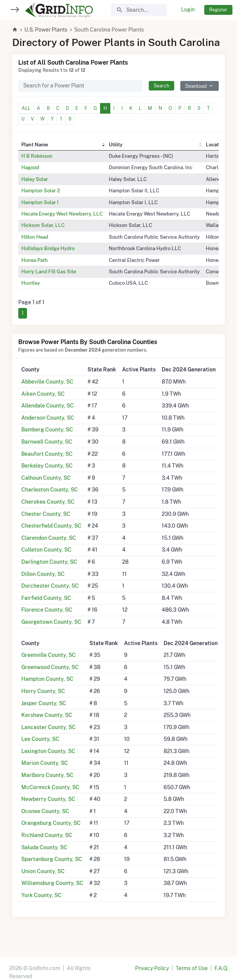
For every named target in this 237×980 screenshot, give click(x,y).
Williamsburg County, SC (52, 883)
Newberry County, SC (48, 799)
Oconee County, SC (45, 811)
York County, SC (41, 895)
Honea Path (35, 260)
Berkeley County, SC (47, 466)
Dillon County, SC (43, 574)
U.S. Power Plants (46, 30)
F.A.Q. (221, 968)
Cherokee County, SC (48, 502)
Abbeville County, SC (47, 382)
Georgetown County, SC (51, 622)
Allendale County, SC (48, 406)
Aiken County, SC (43, 394)
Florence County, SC (47, 610)
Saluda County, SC (44, 847)
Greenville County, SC (49, 655)
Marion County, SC (45, 763)
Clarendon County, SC (49, 538)
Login (188, 10)
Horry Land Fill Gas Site (49, 271)
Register (218, 10)
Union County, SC (43, 871)
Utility (116, 144)
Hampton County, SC (47, 679)
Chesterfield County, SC (51, 526)
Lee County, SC (40, 739)
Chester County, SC (46, 514)
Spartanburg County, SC (52, 859)
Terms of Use (192, 968)
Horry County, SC (43, 691)
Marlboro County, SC (47, 775)
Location (216, 144)
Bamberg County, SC (47, 430)
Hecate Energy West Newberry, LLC (62, 214)
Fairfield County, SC (46, 598)
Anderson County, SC (48, 418)
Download (196, 86)
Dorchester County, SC (50, 586)
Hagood (30, 167)
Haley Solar (35, 179)
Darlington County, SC (49, 562)
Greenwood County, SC (50, 667)
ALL (26, 108)
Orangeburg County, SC (51, 823)
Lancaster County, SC (49, 727)
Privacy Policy (152, 968)
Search (161, 86)
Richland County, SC (47, 835)
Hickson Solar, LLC (43, 225)
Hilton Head (35, 237)
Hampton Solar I (40, 202)
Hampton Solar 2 (41, 190)
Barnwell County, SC (47, 442)
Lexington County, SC (48, 751)
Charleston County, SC (50, 490)
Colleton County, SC (46, 550)
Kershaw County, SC (47, 715)
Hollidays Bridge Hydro (48, 248)
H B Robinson (37, 156)
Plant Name (35, 144)
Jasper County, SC (44, 703)
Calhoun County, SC (46, 478)
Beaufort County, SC (47, 454)
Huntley (31, 283)
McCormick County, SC (50, 787)
